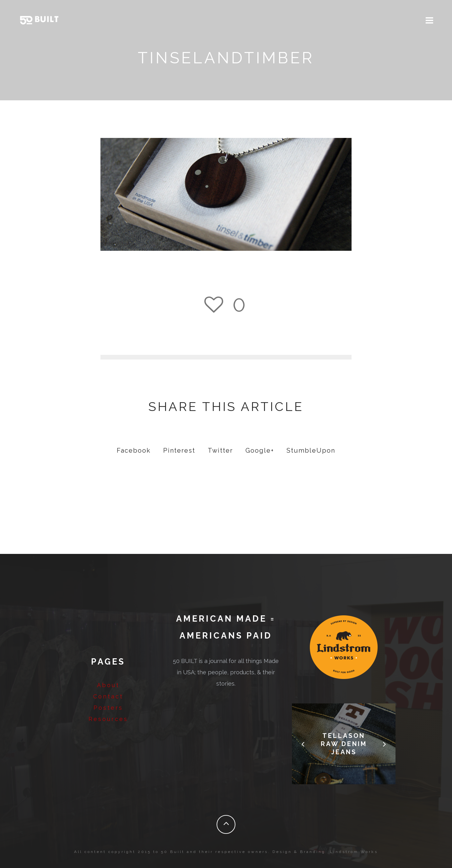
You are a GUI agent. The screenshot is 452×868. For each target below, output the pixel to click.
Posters (108, 708)
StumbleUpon (311, 450)
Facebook (134, 450)
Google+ (260, 450)
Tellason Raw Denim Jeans (344, 744)
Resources (108, 719)
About (108, 685)
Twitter (220, 450)
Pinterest (179, 450)
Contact (108, 696)
